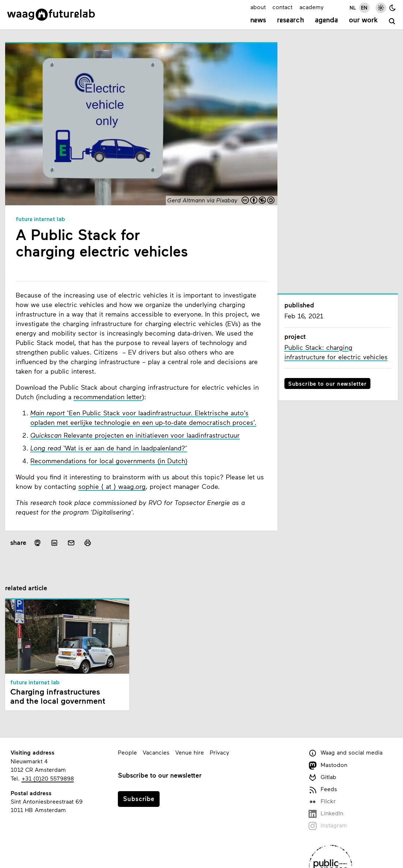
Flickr (322, 802)
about (258, 7)
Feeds (323, 790)
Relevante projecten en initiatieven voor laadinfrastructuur (135, 435)
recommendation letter (108, 397)
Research (291, 20)
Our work (363, 20)
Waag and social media (346, 753)
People (127, 752)
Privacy (219, 752)
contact (282, 7)
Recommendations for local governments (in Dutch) (109, 461)
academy (311, 7)
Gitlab (322, 777)
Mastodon (328, 765)
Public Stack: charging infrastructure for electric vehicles (336, 352)
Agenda (326, 20)
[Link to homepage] (51, 15)
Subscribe (139, 798)
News (258, 20)
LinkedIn (326, 814)
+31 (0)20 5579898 (48, 778)
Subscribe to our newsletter (327, 384)
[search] (392, 21)
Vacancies (156, 752)
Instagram (328, 826)
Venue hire (190, 752)
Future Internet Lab (40, 220)
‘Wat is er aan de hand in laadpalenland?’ (109, 448)
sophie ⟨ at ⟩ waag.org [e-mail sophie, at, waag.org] (112, 486)
